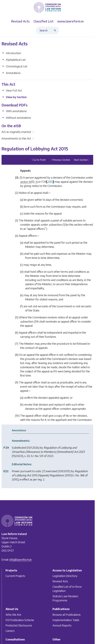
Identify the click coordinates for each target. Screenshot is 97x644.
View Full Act (12, 90)
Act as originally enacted (18, 132)
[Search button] (56, 30)
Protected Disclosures (19, 625)
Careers (10, 631)
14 (36, 182)
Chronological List (14, 66)
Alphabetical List (14, 60)
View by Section (14, 97)
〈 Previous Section (60, 160)
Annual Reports (62, 625)
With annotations (14, 111)
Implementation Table (66, 620)
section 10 (25, 182)
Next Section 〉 (82, 160)
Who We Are (13, 615)
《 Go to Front (38, 160)
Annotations (11, 73)
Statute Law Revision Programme (65, 598)
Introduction (11, 53)
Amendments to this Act (18, 138)
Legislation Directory (65, 576)
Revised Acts (60, 581)
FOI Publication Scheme (20, 620)
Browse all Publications (67, 615)
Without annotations (16, 118)
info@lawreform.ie (20, 559)
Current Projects (15, 576)
